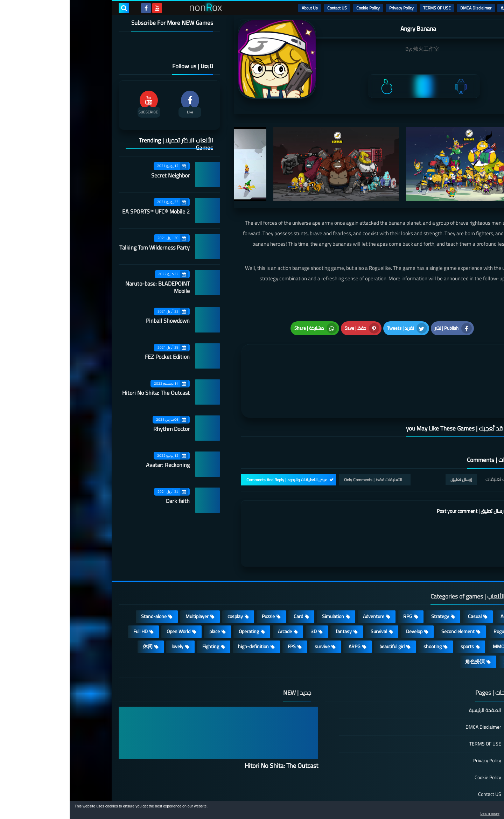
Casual (405, 579)
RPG (338, 579)
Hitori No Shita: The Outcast (86, 393)
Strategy (370, 579)
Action (437, 579)
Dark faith (108, 501)
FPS (222, 609)
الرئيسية (438, 8)
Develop (345, 594)
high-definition (184, 609)
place (145, 594)
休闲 (78, 609)
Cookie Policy (298, 8)
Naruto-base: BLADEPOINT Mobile (88, 287)
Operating (179, 594)
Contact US (267, 8)
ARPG (285, 609)
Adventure (304, 579)
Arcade (215, 594)
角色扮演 (405, 624)
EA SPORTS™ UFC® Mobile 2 (86, 211)
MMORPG (433, 609)
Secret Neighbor (101, 175)
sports (398, 609)
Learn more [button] (436, 813)
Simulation (263, 579)
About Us (240, 8)
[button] (477, 811)
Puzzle (199, 579)
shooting (363, 609)
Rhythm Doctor (102, 429)
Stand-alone (84, 579)
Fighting (141, 609)
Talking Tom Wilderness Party (85, 247)
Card (229, 579)
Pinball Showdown (98, 321)
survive (253, 609)
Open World (109, 594)
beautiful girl (322, 609)
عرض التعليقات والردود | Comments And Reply (217, 442)
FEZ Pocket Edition (98, 357)
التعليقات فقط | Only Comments (303, 442)
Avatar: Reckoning (98, 465)
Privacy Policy (332, 8)
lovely (108, 609)
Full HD (71, 594)
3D (244, 594)
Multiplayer (127, 579)
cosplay (166, 579)
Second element (388, 594)
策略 (439, 624)
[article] (244, 360)
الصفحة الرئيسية (415, 674)
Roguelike (434, 594)
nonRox (402, 797)
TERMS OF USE (367, 8)
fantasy (274, 594)
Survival (309, 594)
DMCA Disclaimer (406, 8)
